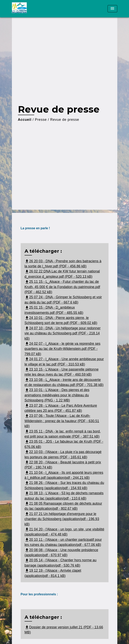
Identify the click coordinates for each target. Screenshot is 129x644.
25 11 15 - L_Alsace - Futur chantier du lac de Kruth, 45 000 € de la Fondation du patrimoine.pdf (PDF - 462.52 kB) (62, 287)
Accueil (25, 120)
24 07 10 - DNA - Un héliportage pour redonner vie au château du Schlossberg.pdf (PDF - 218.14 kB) (63, 333)
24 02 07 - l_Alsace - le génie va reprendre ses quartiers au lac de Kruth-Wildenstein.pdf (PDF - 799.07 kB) (63, 349)
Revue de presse (65, 120)
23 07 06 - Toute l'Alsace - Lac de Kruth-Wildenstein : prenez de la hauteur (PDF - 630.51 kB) (62, 421)
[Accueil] (27, 9)
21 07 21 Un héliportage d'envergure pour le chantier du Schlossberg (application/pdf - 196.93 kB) (62, 519)
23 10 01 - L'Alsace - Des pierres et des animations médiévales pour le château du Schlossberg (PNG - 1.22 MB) (57, 395)
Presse (41, 120)
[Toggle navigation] (112, 9)
